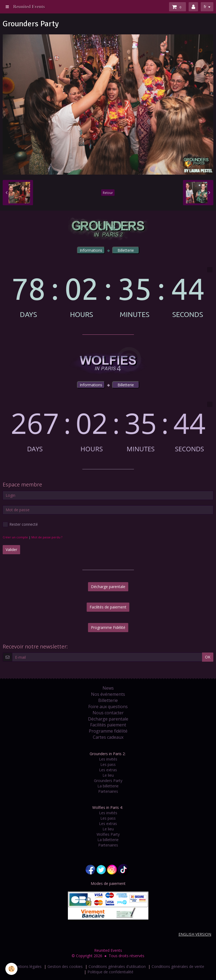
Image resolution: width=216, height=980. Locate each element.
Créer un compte (15, 537)
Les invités (108, 759)
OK (208, 657)
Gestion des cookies (65, 966)
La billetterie (108, 786)
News (108, 688)
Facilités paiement (108, 725)
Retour (108, 193)
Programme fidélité (108, 731)
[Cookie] (11, 969)
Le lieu (108, 775)
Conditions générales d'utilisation (117, 966)
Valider (11, 550)
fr (205, 7)
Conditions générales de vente (178, 966)
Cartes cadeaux (108, 737)
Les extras (108, 770)
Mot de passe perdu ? (47, 537)
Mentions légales (27, 966)
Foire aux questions (108, 707)
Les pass (108, 764)
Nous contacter (108, 713)
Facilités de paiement (108, 607)
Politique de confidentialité (110, 972)
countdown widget (108, 293)
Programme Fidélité (108, 627)
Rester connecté (20, 524)
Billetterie (108, 700)
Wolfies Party (108, 834)
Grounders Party (108, 781)
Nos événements (108, 694)
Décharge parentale (108, 587)
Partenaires (108, 791)
